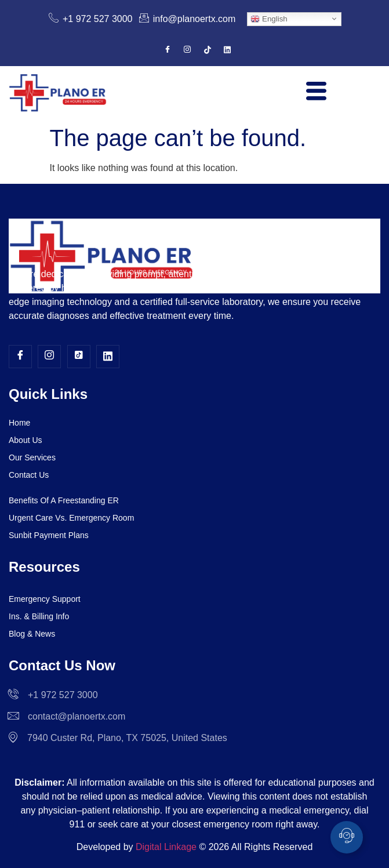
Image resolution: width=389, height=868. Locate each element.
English (269, 19)
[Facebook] (168, 50)
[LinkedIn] (227, 50)
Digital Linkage (166, 847)
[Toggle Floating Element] (347, 837)
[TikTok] (208, 50)
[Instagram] (187, 50)
